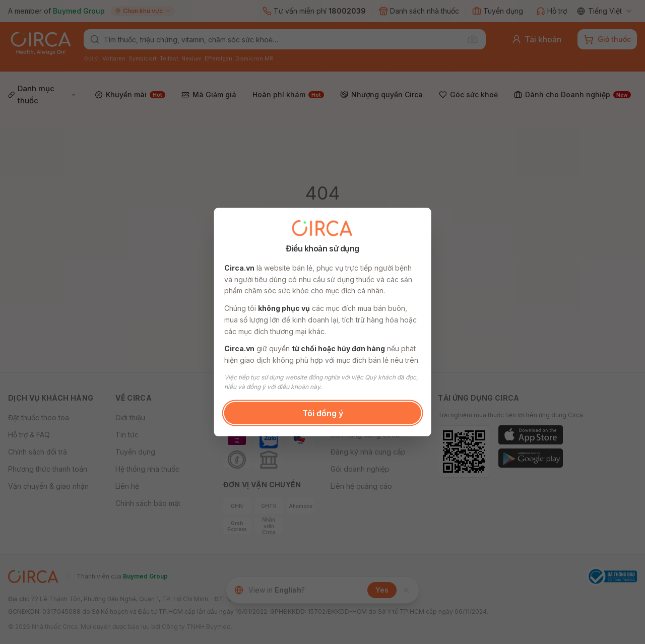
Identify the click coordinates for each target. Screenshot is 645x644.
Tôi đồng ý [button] (323, 413)
